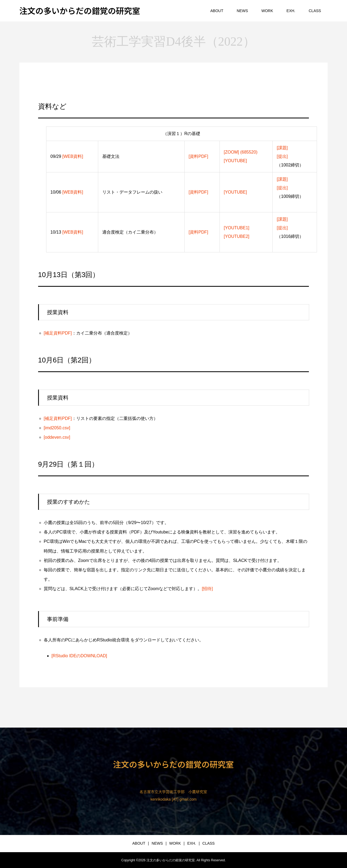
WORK (267, 11)
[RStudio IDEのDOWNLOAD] (79, 656)
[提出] (282, 156)
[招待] (207, 589)
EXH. (291, 11)
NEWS (242, 11)
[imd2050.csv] (57, 428)
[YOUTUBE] (235, 161)
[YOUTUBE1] (237, 228)
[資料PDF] (198, 156)
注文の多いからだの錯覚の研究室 (80, 10)
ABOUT (217, 11)
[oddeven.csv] (57, 437)
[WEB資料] (73, 156)
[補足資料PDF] (58, 333)
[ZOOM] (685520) (241, 152)
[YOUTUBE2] (237, 236)
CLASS (315, 11)
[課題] (282, 148)
